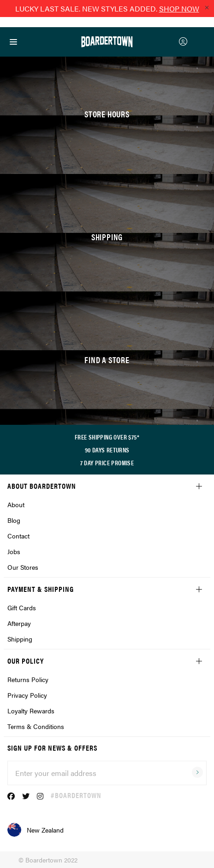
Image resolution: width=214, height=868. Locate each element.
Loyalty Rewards (31, 711)
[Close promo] (207, 7)
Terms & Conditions (36, 726)
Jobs (14, 551)
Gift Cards (22, 608)
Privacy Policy (27, 695)
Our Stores (23, 567)
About (16, 504)
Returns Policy (28, 679)
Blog (14, 520)
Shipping (20, 639)
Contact (18, 536)
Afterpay (19, 623)
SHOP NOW (179, 9)
